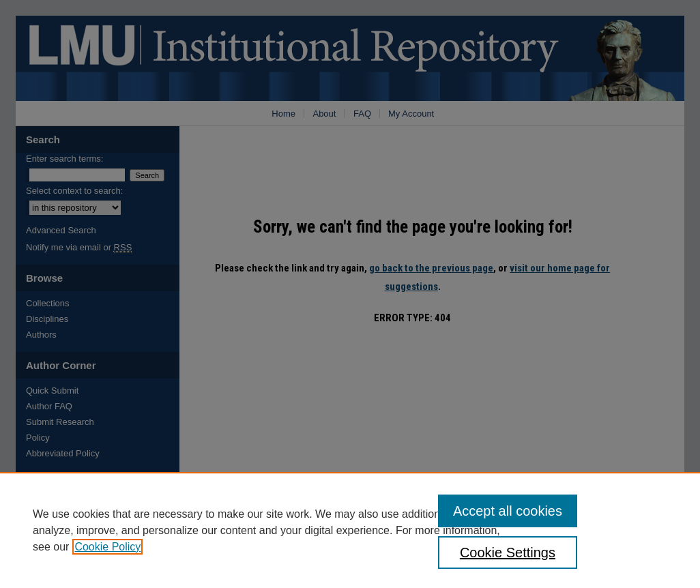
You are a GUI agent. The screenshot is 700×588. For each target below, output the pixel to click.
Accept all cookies (508, 511)
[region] (350, 530)
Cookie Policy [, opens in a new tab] (107, 547)
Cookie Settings (508, 553)
